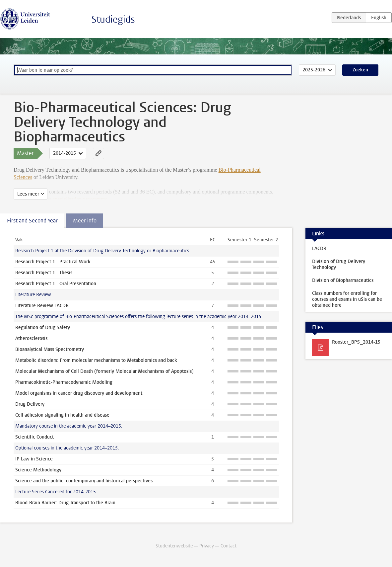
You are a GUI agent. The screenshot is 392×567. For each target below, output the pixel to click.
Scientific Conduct (34, 437)
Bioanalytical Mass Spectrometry (50, 349)
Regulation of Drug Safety (43, 327)
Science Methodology (38, 470)
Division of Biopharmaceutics (343, 280)
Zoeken (360, 70)
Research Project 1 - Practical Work (53, 262)
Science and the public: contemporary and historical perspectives (84, 481)
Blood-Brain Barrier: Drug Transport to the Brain (65, 503)
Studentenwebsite (174, 546)
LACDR (319, 248)
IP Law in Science (34, 459)
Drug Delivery (30, 404)
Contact (229, 546)
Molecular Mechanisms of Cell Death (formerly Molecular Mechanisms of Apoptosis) (104, 371)
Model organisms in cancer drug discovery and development (79, 393)
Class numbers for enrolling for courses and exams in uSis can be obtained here (347, 299)
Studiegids (113, 19)
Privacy (207, 546)
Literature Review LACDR (42, 306)
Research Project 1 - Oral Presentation (56, 284)
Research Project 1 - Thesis (44, 273)
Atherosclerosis (31, 338)
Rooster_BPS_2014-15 (356, 342)
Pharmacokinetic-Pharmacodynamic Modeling (64, 382)
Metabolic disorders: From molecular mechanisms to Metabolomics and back (96, 360)
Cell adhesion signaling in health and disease (62, 415)
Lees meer (28, 194)
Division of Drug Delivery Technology (339, 264)
